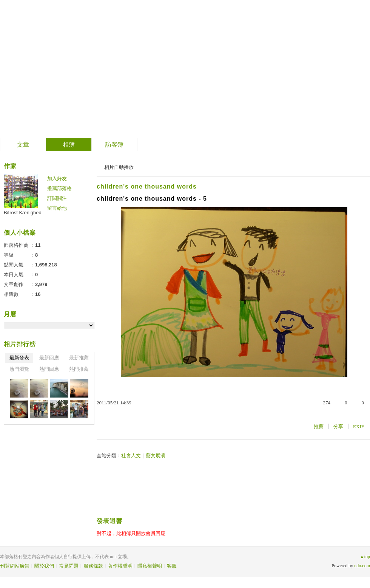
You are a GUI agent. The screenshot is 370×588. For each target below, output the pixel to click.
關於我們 (44, 566)
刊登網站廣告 (15, 566)
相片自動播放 (119, 167)
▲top (365, 557)
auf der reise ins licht (82, 66)
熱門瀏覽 (19, 369)
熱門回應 (49, 369)
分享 (338, 426)
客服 (172, 566)
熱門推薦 (79, 369)
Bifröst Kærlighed (23, 213)
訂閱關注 (57, 198)
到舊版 (173, 69)
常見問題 (69, 566)
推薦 (319, 426)
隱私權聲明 (150, 566)
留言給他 (57, 208)
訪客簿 (114, 145)
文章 (23, 145)
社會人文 (131, 456)
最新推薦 (79, 358)
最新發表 (19, 358)
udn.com (362, 566)
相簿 (69, 145)
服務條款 (93, 566)
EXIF (358, 426)
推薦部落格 (59, 188)
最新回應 (49, 358)
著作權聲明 (120, 566)
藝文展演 (156, 456)
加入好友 (57, 179)
